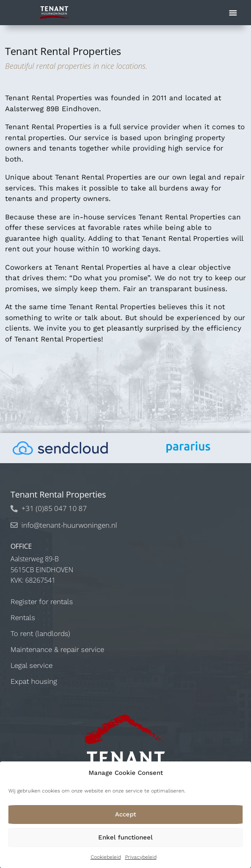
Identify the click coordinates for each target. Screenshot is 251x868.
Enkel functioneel (125, 837)
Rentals (23, 618)
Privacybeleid (141, 857)
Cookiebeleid (106, 857)
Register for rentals (42, 602)
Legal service (31, 665)
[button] (233, 13)
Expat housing (34, 681)
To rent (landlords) (40, 633)
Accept (125, 814)
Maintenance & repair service (57, 649)
